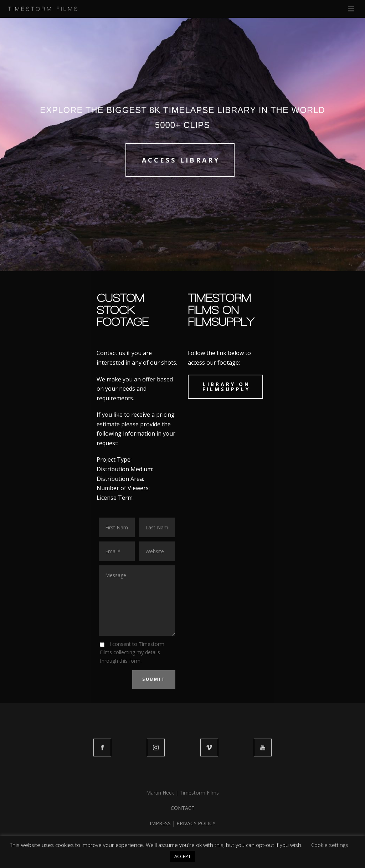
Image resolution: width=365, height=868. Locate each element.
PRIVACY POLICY (196, 823)
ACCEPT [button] (182, 856)
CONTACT (183, 808)
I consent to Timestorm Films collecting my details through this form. (132, 652)
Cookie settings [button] (330, 845)
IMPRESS (160, 823)
